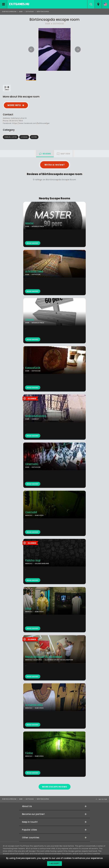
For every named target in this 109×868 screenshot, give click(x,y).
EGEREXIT (35, 419)
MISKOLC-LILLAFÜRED (34, 660)
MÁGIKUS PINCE (38, 226)
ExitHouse (30, 12)
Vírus (28, 609)
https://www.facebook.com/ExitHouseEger (31, 123)
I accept (54, 863)
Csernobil (31, 512)
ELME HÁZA (39, 515)
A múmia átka (34, 705)
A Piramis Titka (34, 271)
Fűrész (29, 753)
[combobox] (98, 4)
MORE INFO (14, 105)
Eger (21, 12)
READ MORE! (33, 291)
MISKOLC (29, 515)
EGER (48, 24)
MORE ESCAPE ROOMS (55, 787)
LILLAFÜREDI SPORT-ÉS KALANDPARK (59, 660)
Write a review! (55, 165)
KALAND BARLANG (42, 563)
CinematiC (32, 464)
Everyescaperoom (9, 12)
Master (29, 223)
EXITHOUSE (59, 24)
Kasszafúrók (33, 368)
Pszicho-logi (33, 560)
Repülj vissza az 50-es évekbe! (44, 657)
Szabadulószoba (36, 416)
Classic (30, 320)
